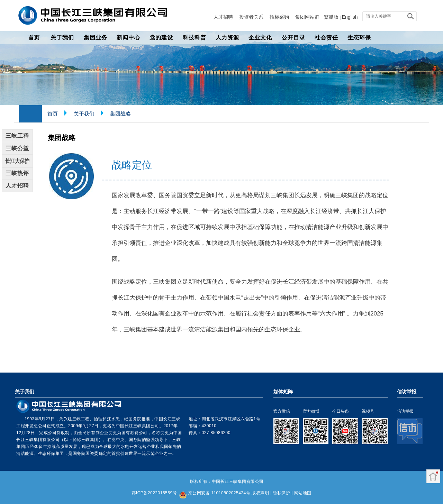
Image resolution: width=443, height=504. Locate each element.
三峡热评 (17, 173)
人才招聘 (223, 17)
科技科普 (195, 38)
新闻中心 (128, 38)
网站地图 (303, 493)
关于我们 (62, 38)
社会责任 (326, 38)
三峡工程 (17, 136)
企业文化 (260, 38)
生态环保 (359, 38)
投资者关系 (251, 17)
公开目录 (293, 38)
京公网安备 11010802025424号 (219, 493)
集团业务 (96, 38)
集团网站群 (307, 17)
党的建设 (161, 38)
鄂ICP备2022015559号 (154, 493)
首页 (34, 38)
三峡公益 (17, 148)
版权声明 (260, 493)
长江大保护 (17, 161)
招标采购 (279, 17)
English (350, 17)
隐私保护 (281, 493)
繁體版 (331, 17)
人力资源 (227, 38)
